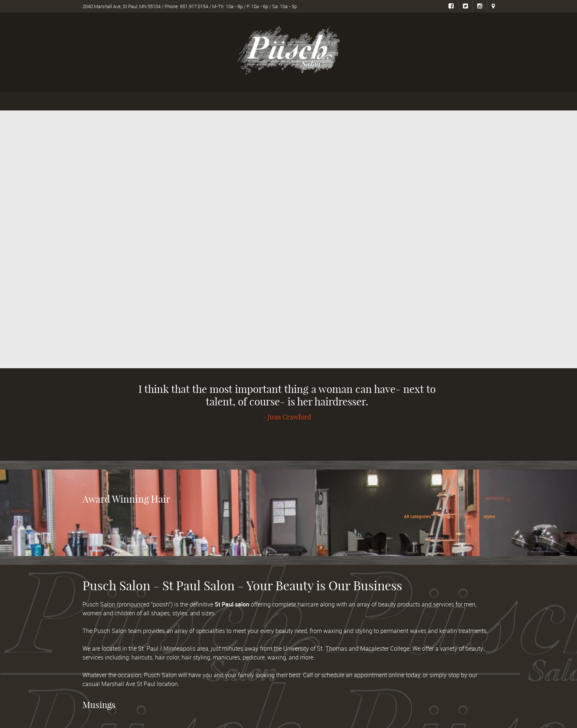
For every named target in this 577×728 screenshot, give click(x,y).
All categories (417, 516)
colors (448, 516)
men (469, 516)
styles (489, 516)
